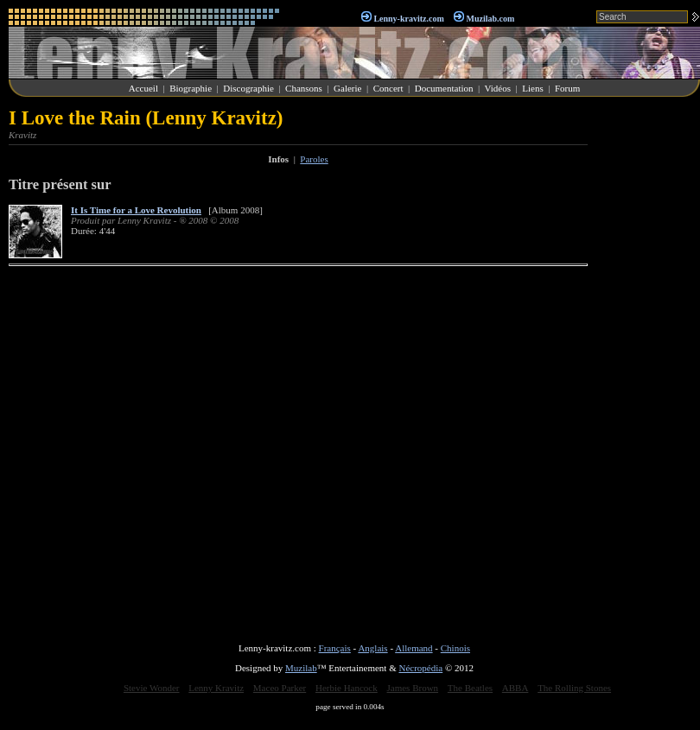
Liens (532, 88)
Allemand (414, 648)
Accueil (143, 88)
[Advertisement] (648, 366)
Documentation (444, 88)
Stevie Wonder (152, 688)
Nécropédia (420, 668)
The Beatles (470, 688)
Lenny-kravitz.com (408, 19)
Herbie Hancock (347, 688)
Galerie (347, 88)
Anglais (372, 648)
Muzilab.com (491, 19)
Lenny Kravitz (216, 688)
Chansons (304, 88)
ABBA (515, 688)
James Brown (413, 688)
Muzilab (301, 668)
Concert (388, 88)
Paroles (314, 159)
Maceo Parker (280, 688)
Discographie (248, 88)
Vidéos (498, 88)
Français (335, 648)
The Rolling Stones (574, 688)
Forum (567, 88)
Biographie (191, 88)
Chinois (455, 648)
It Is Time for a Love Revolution (136, 210)
